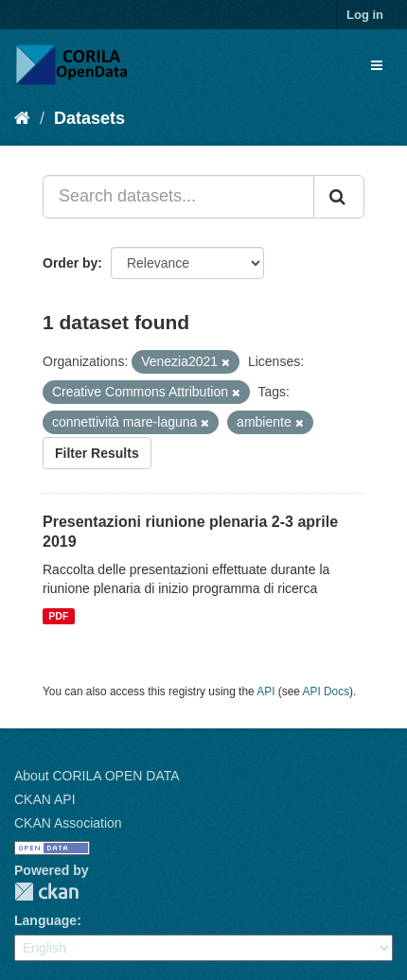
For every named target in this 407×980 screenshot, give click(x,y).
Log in (365, 15)
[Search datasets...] (178, 197)
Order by (70, 263)
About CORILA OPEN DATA (97, 776)
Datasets (89, 118)
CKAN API (45, 799)
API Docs (327, 691)
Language (45, 920)
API (265, 691)
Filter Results (97, 453)
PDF (58, 616)
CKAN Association (68, 823)
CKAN (46, 892)
